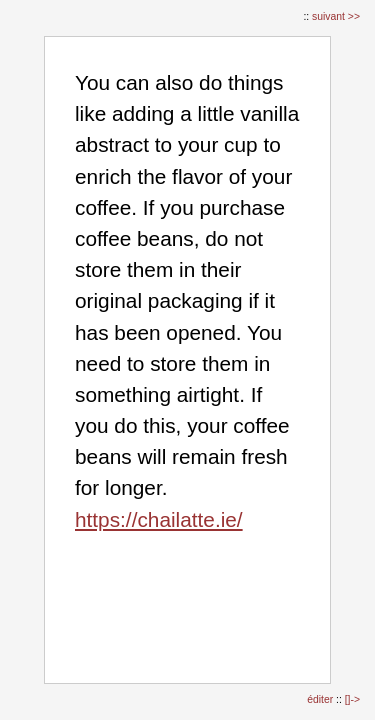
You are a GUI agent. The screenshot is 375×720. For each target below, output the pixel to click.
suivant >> (336, 16)
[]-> (352, 699)
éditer (321, 699)
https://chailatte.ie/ (159, 519)
